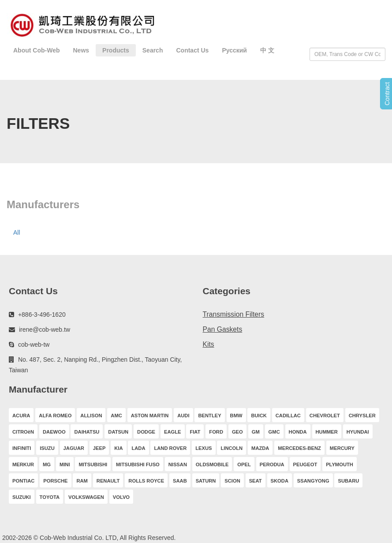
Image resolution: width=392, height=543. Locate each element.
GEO (237, 432)
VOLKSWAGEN (86, 497)
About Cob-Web (37, 50)
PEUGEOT (305, 464)
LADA (138, 448)
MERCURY (342, 448)
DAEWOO (54, 432)
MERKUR (23, 464)
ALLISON (91, 416)
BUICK (259, 416)
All (17, 232)
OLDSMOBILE (212, 464)
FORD (216, 432)
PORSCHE (55, 481)
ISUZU (47, 448)
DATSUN (118, 432)
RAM (82, 481)
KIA (118, 448)
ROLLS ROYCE (146, 481)
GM (256, 432)
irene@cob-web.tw (45, 330)
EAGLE (173, 432)
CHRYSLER (362, 416)
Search (153, 50)
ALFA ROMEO (55, 416)
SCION (232, 481)
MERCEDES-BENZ (299, 448)
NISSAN (178, 464)
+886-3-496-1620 (42, 315)
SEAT (256, 481)
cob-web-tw (34, 345)
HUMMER (327, 432)
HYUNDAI (358, 432)
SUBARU (348, 481)
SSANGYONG (313, 481)
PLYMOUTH (340, 464)
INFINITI (22, 448)
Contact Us (192, 50)
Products (116, 50)
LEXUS (203, 448)
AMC (116, 416)
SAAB (180, 481)
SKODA (280, 481)
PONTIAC (23, 481)
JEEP (99, 448)
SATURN (206, 481)
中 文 (267, 50)
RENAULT (108, 481)
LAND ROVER (170, 448)
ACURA (21, 416)
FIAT (195, 432)
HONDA (298, 432)
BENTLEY (209, 416)
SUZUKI (22, 497)
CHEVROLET (325, 416)
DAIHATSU (87, 432)
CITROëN (23, 432)
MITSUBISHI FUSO (138, 464)
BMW (236, 416)
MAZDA (260, 448)
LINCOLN (231, 448)
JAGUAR (74, 448)
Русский (234, 50)
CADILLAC (288, 416)
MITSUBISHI (93, 464)
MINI (65, 464)
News (81, 50)
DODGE (146, 432)
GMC (274, 432)
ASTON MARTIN (150, 416)
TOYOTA (50, 497)
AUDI (183, 416)
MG (47, 464)
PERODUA (272, 464)
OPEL (244, 464)
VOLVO (121, 497)
